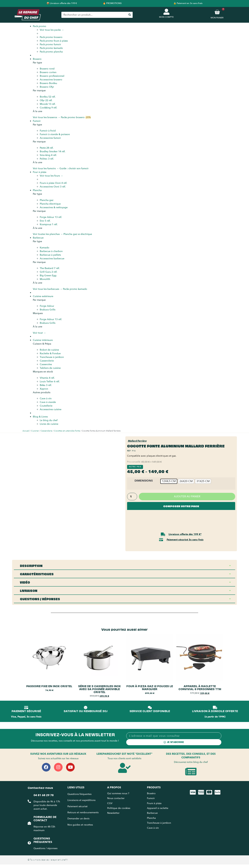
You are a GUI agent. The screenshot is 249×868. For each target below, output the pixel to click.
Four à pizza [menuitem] (40, 172)
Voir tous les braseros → (47, 117)
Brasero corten (48, 72)
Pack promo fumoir (50, 44)
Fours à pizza (154, 803)
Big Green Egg (48, 276)
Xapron (44, 389)
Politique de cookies (119, 808)
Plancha (151, 818)
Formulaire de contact (45, 819)
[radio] (169, 481)
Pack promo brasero (51, 37)
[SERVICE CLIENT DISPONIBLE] (150, 708)
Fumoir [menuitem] (37, 121)
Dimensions (144, 481)
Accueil (26, 431)
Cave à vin (46, 398)
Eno (45, 221)
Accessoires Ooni (53, 187)
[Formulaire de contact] (29, 823)
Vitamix (47, 378)
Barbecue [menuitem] (38, 238)
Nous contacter (116, 798)
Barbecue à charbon (51, 251)
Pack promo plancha (51, 52)
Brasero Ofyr (47, 87)
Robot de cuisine (49, 350)
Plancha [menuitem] (37, 190)
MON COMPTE (166, 17)
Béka (46, 385)
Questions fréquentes (43, 840)
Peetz (47, 148)
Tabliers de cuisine (50, 368)
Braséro (151, 793)
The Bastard (50, 268)
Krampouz (49, 224)
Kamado (45, 248)
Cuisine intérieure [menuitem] (43, 340)
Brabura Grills (48, 310)
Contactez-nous (40, 787)
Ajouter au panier (187, 496)
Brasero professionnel (52, 76)
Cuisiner (35, 431)
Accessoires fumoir (50, 138)
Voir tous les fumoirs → (46, 168)
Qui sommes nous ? (119, 793)
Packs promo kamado (75, 289)
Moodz (48, 104)
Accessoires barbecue (52, 259)
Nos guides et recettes (80, 825)
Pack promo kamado (51, 48)
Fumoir (151, 798)
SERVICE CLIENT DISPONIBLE (150, 711)
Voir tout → (39, 333)
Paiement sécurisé (77, 806)
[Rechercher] (130, 15)
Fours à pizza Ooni (53, 183)
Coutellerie (46, 406)
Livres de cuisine (49, 424)
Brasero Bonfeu (48, 83)
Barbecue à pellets (50, 255)
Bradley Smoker (53, 151)
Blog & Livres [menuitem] (40, 417)
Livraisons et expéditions (81, 800)
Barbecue (152, 813)
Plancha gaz (47, 200)
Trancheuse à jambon (52, 357)
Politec (47, 159)
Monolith (45, 279)
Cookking (48, 108)
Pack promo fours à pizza (54, 41)
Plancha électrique (50, 204)
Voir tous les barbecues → (48, 289)
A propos (114, 787)
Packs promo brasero (76, 117)
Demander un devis (78, 819)
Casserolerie (47, 361)
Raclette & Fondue (50, 353)
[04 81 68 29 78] (29, 801)
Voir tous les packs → (52, 30)
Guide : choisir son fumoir (74, 168)
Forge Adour (51, 217)
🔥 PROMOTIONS (112, 3)
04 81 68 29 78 (43, 795)
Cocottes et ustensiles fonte (67, 431)
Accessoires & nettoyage (54, 207)
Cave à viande (48, 402)
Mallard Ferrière (137, 441)
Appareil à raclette (158, 808)
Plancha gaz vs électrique (78, 234)
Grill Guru (49, 272)
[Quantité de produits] (132, 497)
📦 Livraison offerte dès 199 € (62, 3)
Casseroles (46, 364)
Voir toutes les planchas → (48, 234)
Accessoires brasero (51, 80)
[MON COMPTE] (166, 12)
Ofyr (46, 100)
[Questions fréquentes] (29, 843)
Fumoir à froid (48, 131)
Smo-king (48, 155)
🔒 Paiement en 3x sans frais (188, 3)
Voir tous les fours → (51, 176)
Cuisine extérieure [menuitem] (43, 296)
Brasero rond (47, 69)
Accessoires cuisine (51, 409)
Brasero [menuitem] (37, 59)
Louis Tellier (50, 382)
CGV (110, 803)
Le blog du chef (49, 420)
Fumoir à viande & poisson (55, 134)
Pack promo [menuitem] (40, 26)
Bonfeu (48, 97)
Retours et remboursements (83, 812)
